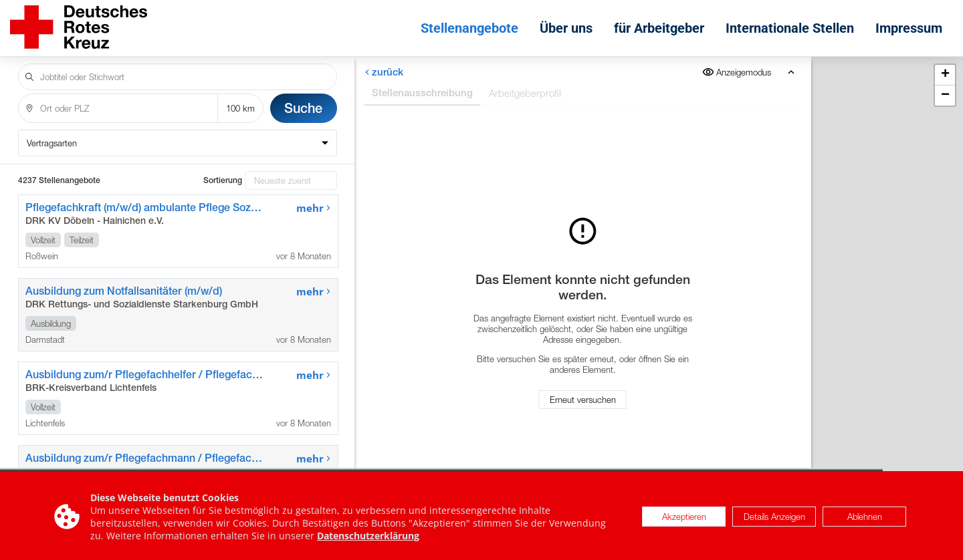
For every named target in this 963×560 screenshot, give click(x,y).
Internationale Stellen (790, 28)
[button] (945, 75)
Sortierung (223, 180)
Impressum (909, 28)
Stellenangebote (469, 28)
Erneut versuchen (583, 400)
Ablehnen (865, 520)
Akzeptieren (684, 520)
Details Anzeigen (774, 520)
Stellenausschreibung (422, 93)
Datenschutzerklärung (368, 539)
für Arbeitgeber (659, 28)
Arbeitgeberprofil (525, 93)
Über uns (566, 28)
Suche (303, 108)
